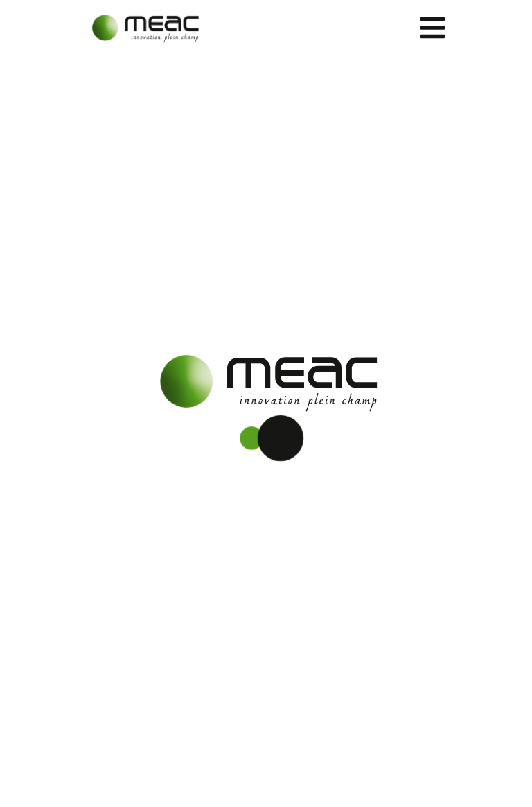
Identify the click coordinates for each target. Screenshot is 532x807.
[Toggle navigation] (433, 28)
